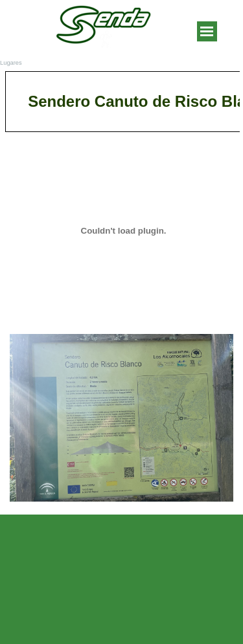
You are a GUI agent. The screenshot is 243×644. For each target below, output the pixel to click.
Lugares (11, 63)
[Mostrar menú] (207, 31)
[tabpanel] (121, 102)
